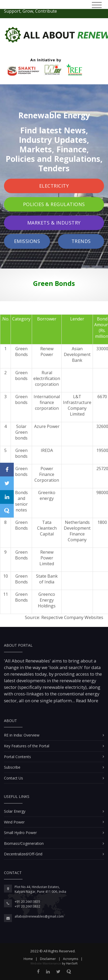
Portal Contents (17, 757)
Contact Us (13, 778)
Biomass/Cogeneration (24, 843)
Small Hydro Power (20, 833)
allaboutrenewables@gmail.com (39, 916)
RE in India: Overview (22, 735)
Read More (87, 701)
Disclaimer (48, 959)
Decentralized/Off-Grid (23, 854)
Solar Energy (15, 811)
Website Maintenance (46, 963)
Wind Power (14, 822)
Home (28, 959)
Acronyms (71, 959)
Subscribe (12, 767)
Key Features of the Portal (27, 746)
